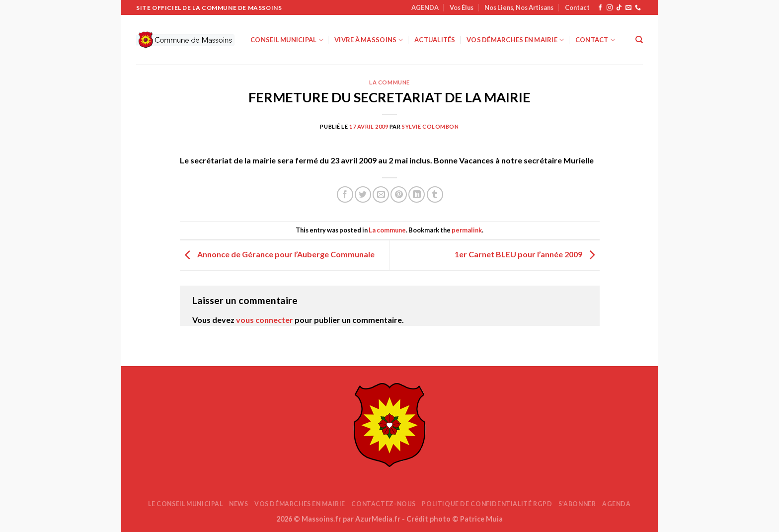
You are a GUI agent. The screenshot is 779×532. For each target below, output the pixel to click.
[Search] (639, 40)
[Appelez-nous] (638, 8)
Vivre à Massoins (369, 40)
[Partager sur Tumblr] (435, 194)
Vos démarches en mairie (515, 40)
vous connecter (265, 320)
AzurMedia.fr (378, 519)
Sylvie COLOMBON (430, 126)
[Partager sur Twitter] (363, 194)
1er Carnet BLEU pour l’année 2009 (527, 254)
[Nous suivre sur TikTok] (619, 8)
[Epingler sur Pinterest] (399, 194)
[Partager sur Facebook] (345, 194)
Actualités (435, 40)
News (238, 504)
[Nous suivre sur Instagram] (610, 8)
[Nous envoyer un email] (628, 8)
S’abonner (577, 504)
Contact (577, 7)
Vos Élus (462, 7)
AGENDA (425, 7)
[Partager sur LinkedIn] (417, 194)
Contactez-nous (384, 504)
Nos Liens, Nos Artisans (519, 7)
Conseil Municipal (287, 40)
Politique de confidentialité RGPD (487, 504)
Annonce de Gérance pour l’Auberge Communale (277, 254)
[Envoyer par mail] (381, 194)
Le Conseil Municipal (185, 504)
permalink (467, 230)
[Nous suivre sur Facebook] (600, 8)
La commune (389, 82)
